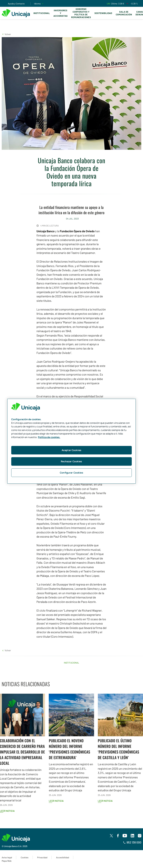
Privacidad (42, 857)
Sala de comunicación (124, 13)
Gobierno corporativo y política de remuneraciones (81, 13)
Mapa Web (7, 861)
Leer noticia (56, 801)
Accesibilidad (63, 857)
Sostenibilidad (103, 13)
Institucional (42, 13)
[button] (6, 34)
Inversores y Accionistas (61, 13)
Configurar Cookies (71, 473)
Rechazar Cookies (71, 461)
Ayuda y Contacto (16, 4)
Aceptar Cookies (71, 450)
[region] (71, 441)
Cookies (24, 857)
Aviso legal (7, 857)
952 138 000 (132, 842)
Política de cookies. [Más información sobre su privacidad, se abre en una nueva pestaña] (49, 437)
